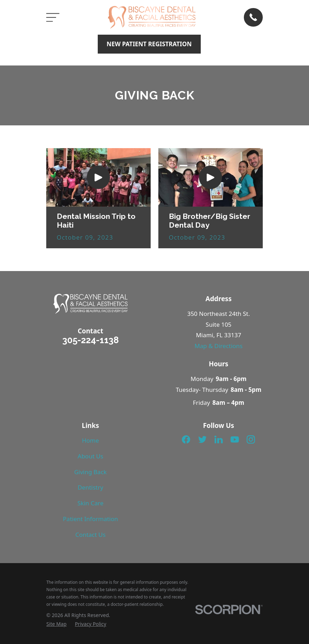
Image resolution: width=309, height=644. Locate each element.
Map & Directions (218, 346)
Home (90, 440)
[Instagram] (251, 439)
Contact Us (91, 535)
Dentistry (91, 487)
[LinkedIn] (219, 439)
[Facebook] (186, 439)
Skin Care (90, 503)
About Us (91, 456)
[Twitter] (202, 439)
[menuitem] (56, 624)
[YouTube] (235, 439)
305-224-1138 (91, 340)
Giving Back (91, 472)
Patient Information (91, 519)
